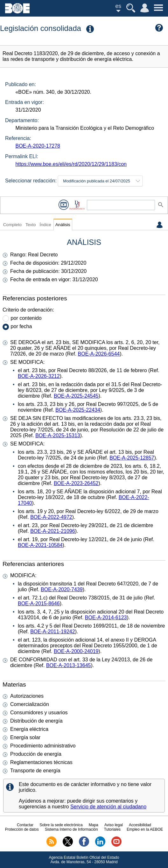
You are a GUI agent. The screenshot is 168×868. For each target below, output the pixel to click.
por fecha (21, 326)
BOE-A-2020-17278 (38, 146)
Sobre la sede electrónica (61, 825)
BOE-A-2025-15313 (58, 435)
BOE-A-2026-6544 (99, 354)
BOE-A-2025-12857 (132, 458)
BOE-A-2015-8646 (39, 603)
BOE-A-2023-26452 (76, 483)
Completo (12, 225)
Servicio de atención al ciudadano (108, 807)
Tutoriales (112, 829)
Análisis (63, 225)
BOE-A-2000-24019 (76, 651)
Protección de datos (22, 829)
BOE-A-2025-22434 (78, 410)
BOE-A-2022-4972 (51, 517)
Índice (45, 225)
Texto (31, 225)
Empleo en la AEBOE (145, 829)
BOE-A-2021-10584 (40, 545)
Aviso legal (114, 825)
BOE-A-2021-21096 (53, 531)
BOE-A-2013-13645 (69, 665)
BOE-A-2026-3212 (39, 376)
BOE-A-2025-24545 (76, 396)
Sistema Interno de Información (71, 829)
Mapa (94, 825)
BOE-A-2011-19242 (53, 632)
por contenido (26, 318)
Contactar (25, 825)
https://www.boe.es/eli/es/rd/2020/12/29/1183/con (71, 164)
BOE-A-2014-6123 (106, 618)
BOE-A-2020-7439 (62, 589)
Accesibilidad (140, 825)
